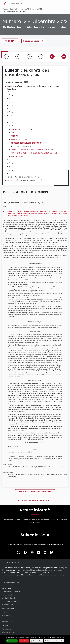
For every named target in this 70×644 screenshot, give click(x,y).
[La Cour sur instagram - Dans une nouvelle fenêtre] (45, 553)
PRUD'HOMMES (18, 156)
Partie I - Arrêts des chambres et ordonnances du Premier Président (33, 88)
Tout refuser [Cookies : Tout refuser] (24, 641)
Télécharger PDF (33, 41)
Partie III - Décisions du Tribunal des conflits (26, 180)
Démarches (6, 589)
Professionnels (8, 609)
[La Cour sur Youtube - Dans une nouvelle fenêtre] (32, 553)
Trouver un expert (8, 604)
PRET (13, 133)
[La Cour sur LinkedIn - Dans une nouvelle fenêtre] (39, 553)
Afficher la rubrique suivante (34, 501)
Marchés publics (7, 621)
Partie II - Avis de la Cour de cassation (23, 177)
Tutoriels (6, 626)
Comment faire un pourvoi (11, 592)
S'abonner (9, 41)
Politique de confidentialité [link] (54, 641)
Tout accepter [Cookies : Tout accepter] (12, 641)
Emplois (4, 612)
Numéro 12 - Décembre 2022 (32, 9)
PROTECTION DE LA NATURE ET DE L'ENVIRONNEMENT (34, 153)
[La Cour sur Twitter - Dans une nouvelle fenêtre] (18, 553)
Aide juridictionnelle (9, 598)
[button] (9, 92)
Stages (4, 618)
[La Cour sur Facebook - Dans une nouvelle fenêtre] (25, 552)
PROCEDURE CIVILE (19, 139)
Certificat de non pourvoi (10, 601)
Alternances (6, 615)
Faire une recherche (9, 632)
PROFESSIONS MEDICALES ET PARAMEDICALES (30, 149)
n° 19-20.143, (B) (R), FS (23, 146)
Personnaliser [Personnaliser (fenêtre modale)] (38, 641)
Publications (15, 9)
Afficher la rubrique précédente (36, 492)
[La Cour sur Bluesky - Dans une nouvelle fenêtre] (51, 553)
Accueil (6, 9)
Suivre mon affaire (8, 595)
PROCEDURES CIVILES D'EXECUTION (27, 143)
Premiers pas (6, 629)
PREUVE (14, 136)
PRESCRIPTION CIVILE (20, 129)
